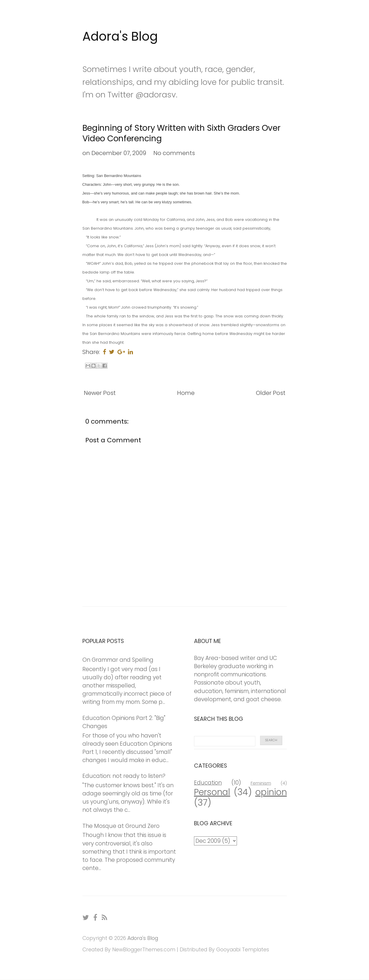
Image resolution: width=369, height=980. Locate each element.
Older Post (271, 393)
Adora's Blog (120, 36)
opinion (271, 792)
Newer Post (100, 393)
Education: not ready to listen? (124, 776)
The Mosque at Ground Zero (121, 826)
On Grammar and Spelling (118, 660)
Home (186, 393)
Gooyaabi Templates (243, 950)
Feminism (261, 783)
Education (208, 783)
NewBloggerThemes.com (144, 950)
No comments (174, 153)
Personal (212, 792)
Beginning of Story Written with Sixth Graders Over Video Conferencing (181, 133)
